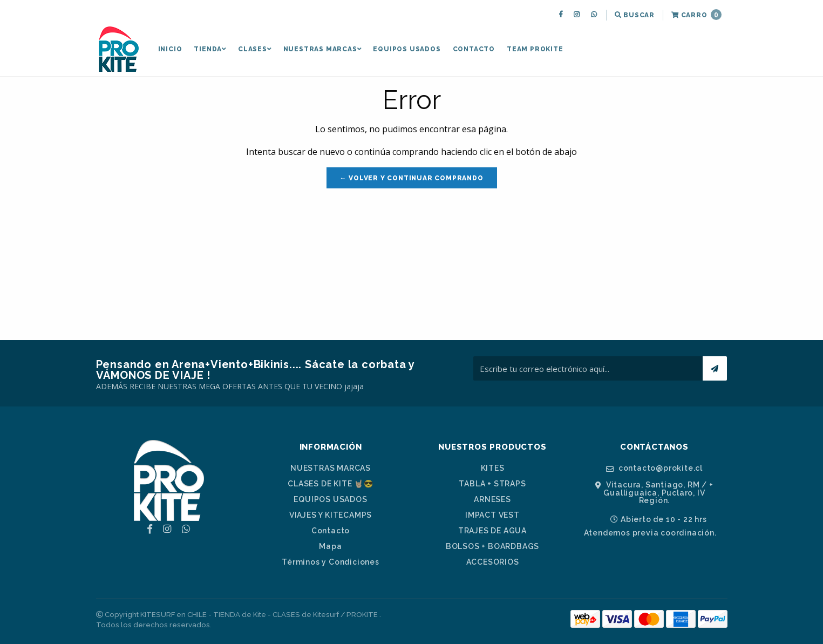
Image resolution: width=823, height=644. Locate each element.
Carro (696, 15)
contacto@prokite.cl (654, 468)
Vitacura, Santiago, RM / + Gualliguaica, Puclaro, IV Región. (654, 493)
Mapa (330, 546)
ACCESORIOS (493, 562)
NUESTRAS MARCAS (322, 49)
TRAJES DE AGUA (492, 531)
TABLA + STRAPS (492, 484)
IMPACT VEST (492, 515)
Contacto (474, 49)
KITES (493, 468)
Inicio (170, 49)
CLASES (255, 49)
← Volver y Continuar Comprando (412, 178)
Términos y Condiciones (331, 562)
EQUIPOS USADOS (407, 49)
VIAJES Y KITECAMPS (331, 515)
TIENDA (210, 49)
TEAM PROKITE (535, 49)
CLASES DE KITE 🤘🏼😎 (331, 484)
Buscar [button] (635, 15)
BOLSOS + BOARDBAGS (492, 546)
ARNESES (492, 499)
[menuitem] (562, 15)
